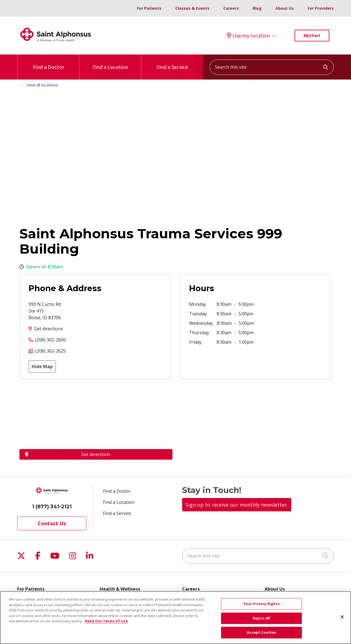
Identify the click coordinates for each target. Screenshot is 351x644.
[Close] (342, 617)
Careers (231, 8)
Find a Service (172, 62)
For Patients (149, 8)
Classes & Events (192, 8)
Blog (257, 8)
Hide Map (42, 366)
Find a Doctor (48, 62)
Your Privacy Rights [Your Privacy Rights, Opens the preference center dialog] (261, 604)
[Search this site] (272, 67)
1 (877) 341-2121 (52, 507)
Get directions (49, 329)
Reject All (261, 618)
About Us (285, 8)
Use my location (248, 36)
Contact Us (52, 523)
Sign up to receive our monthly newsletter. (237, 505)
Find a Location (110, 62)
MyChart (312, 35)
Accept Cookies (261, 632)
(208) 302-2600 (51, 340)
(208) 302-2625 (51, 351)
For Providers (321, 8)
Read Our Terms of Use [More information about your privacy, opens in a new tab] (106, 621)
